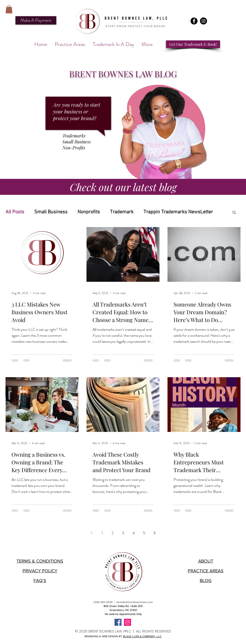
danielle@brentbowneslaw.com (134, 602)
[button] (9, 9)
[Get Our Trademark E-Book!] (193, 44)
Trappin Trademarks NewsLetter (178, 212)
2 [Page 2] (112, 533)
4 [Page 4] (134, 533)
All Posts (15, 212)
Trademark (122, 212)
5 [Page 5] (144, 533)
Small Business (51, 212)
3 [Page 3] (123, 533)
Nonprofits (89, 212)
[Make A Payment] (36, 20)
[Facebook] (194, 21)
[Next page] (154, 533)
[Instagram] (203, 21)
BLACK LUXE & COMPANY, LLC (142, 636)
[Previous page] (91, 533)
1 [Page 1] (102, 533)
